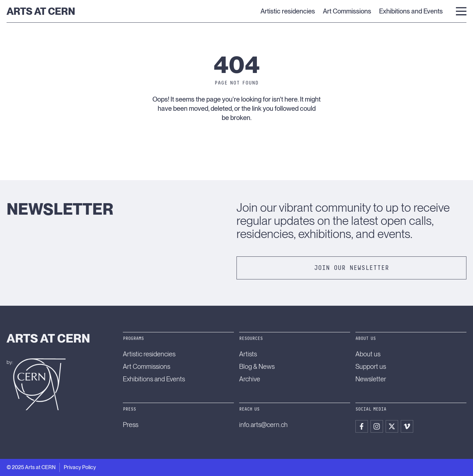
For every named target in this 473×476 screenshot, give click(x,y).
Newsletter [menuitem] (371, 379)
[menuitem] (362, 426)
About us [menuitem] (368, 354)
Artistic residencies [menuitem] (288, 11)
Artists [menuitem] (248, 354)
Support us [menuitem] (371, 367)
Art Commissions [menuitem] (347, 11)
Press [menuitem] (131, 425)
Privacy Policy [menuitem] (80, 467)
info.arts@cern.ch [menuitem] (263, 425)
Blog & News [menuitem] (257, 367)
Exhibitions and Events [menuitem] (411, 11)
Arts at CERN (41, 11)
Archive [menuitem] (250, 379)
